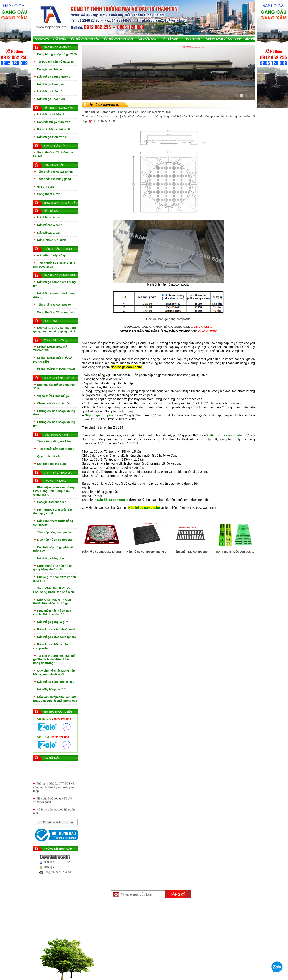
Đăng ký (178, 895)
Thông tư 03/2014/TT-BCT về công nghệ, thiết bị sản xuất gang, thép (55, 791)
